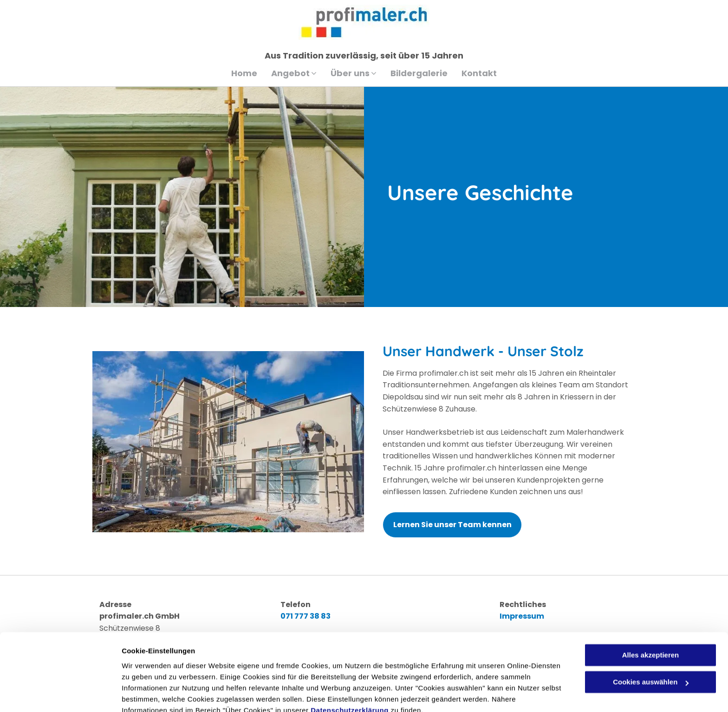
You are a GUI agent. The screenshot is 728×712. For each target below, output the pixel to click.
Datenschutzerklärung (350, 668)
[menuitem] (244, 73)
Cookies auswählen (154, 694)
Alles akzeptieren (651, 613)
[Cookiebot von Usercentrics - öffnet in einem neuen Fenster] (60, 694)
